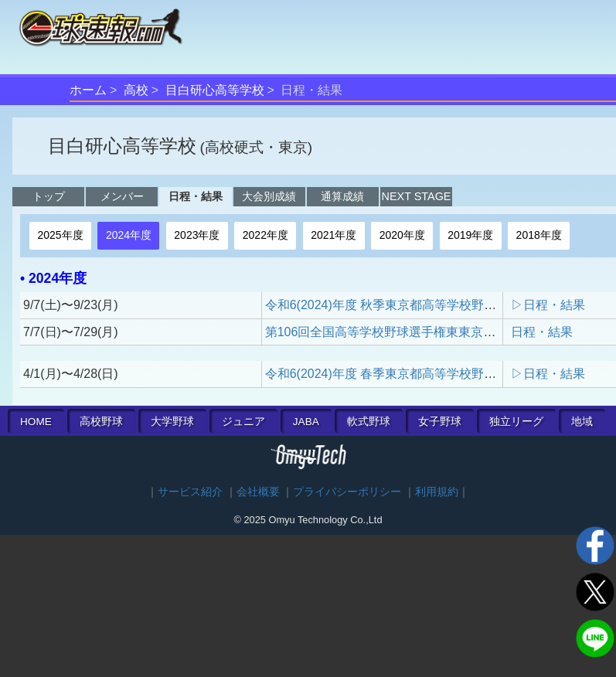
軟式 (369, 422)
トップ (49, 196)
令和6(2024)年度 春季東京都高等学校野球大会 (393, 374)
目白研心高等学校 (215, 90)
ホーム (88, 90)
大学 (172, 422)
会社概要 (258, 492)
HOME (36, 422)
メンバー (122, 196)
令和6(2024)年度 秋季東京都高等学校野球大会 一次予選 (420, 305)
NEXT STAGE (417, 196)
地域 (582, 422)
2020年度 (402, 235)
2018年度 (539, 235)
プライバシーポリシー (347, 492)
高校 (136, 90)
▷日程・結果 (548, 305)
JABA (306, 422)
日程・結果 (196, 196)
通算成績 (342, 196)
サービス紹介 (190, 492)
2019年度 (470, 235)
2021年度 (334, 235)
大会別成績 (269, 196)
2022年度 (265, 235)
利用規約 (437, 492)
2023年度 (197, 235)
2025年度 (60, 235)
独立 (516, 422)
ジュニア (243, 422)
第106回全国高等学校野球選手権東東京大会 (387, 332)
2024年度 (129, 235)
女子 (440, 422)
